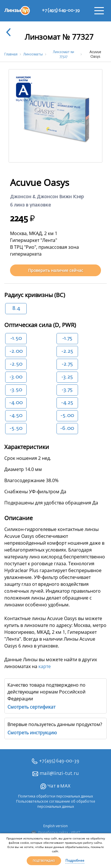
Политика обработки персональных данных (55, 797)
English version (55, 826)
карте (45, 666)
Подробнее (75, 860)
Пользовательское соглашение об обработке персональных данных (56, 804)
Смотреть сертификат (31, 707)
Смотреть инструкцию (32, 733)
